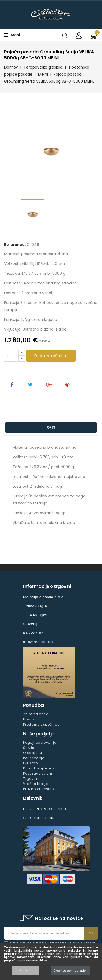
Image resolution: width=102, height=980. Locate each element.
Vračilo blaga (36, 784)
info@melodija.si (39, 642)
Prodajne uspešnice (41, 724)
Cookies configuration (71, 971)
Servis (29, 748)
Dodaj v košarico (51, 356)
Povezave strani (38, 773)
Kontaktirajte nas (39, 768)
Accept (25, 970)
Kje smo (30, 763)
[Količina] (11, 356)
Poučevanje (34, 758)
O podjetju (33, 753)
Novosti (30, 719)
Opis (51, 427)
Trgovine (31, 779)
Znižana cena (36, 714)
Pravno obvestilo (38, 789)
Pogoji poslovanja (40, 743)
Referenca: (15, 245)
